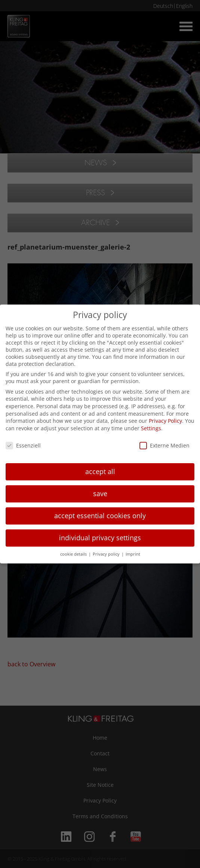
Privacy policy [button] (107, 554)
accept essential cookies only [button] (100, 516)
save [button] (100, 493)
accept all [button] (100, 471)
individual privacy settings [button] (100, 538)
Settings (151, 428)
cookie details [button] (74, 554)
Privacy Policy (165, 421)
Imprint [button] (133, 554)
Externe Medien (164, 445)
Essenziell (23, 445)
